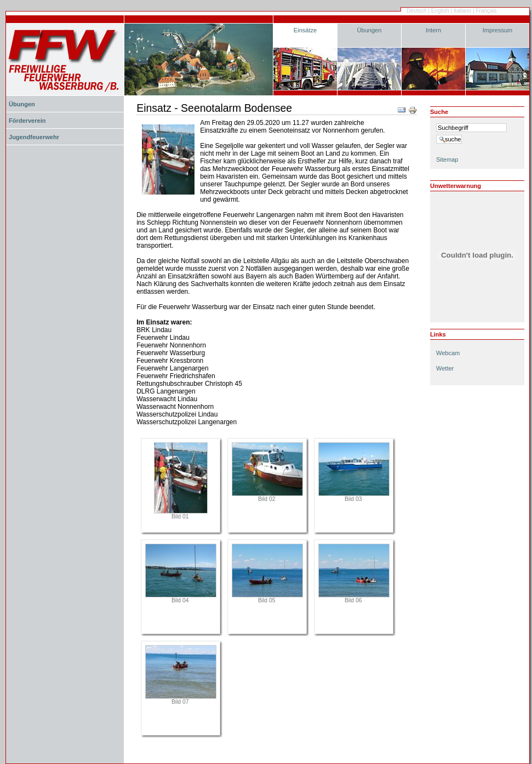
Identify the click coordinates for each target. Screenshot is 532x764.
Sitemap (447, 159)
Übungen (370, 30)
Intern (433, 30)
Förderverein (27, 121)
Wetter (445, 368)
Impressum (498, 30)
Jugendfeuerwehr (34, 137)
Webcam (448, 353)
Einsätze (305, 30)
